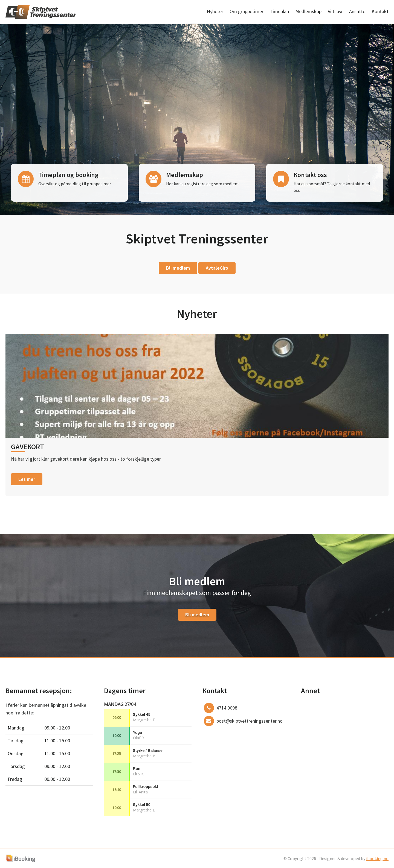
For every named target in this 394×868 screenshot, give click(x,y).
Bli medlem (178, 268)
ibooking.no (377, 858)
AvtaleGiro (217, 268)
